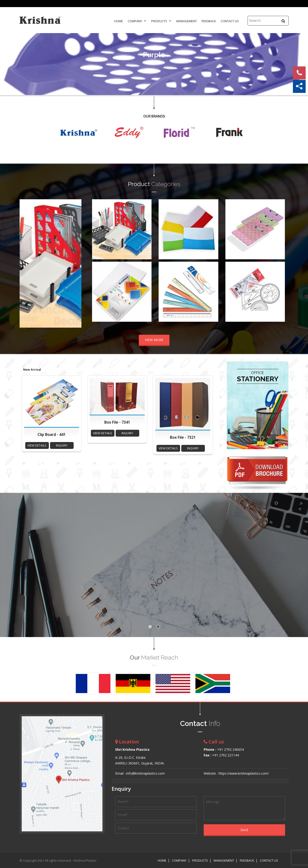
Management (187, 21)
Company (137, 21)
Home (119, 21)
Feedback (209, 21)
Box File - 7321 (183, 437)
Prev (26, 263)
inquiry (62, 445)
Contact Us (230, 21)
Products (161, 21)
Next (75, 263)
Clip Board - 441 (52, 434)
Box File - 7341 (117, 422)
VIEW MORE (154, 340)
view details (37, 445)
